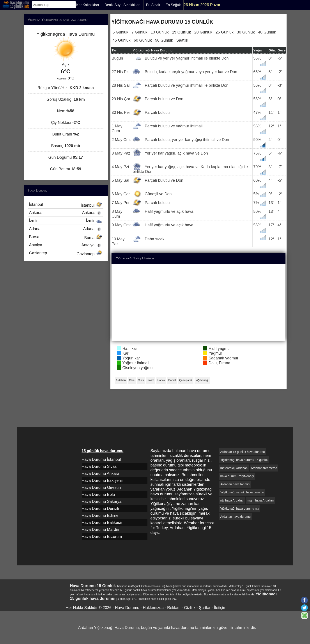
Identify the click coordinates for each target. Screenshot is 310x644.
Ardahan (121, 380)
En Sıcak (153, 5)
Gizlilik (190, 608)
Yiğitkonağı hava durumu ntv (240, 509)
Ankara (66, 213)
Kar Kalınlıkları (88, 5)
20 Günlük (203, 32)
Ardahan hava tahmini (235, 484)
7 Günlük (140, 32)
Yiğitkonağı (202, 380)
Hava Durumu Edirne (100, 516)
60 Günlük (143, 40)
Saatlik (182, 40)
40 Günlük (267, 32)
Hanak (161, 380)
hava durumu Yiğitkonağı (237, 476)
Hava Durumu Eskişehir (102, 480)
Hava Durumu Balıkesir (102, 523)
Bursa (66, 237)
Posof (151, 380)
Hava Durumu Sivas (99, 466)
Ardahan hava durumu (236, 517)
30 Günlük (246, 32)
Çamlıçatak (186, 380)
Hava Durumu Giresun (101, 487)
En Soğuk (173, 5)
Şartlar (205, 608)
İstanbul (66, 205)
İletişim (220, 608)
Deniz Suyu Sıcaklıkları (123, 5)
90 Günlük (164, 40)
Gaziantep (66, 253)
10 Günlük (160, 32)
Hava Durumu (127, 608)
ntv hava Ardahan (232, 500)
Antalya (66, 245)
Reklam (174, 608)
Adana (66, 229)
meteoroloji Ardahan (234, 468)
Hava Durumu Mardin (100, 530)
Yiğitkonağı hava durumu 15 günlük (244, 460)
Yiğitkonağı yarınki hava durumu (242, 492)
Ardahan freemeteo (264, 468)
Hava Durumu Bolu (98, 494)
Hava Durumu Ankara (101, 473)
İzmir (66, 221)
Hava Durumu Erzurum (102, 537)
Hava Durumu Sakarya (102, 501)
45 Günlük (122, 40)
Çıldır (141, 380)
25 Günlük (225, 32)
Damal (172, 380)
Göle (132, 380)
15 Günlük (182, 32)
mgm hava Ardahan (261, 500)
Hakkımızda (153, 608)
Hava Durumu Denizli (100, 509)
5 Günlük (120, 32)
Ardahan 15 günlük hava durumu (243, 452)
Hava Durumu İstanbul (101, 459)
